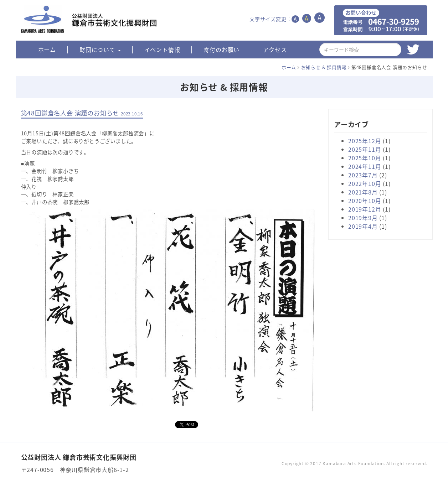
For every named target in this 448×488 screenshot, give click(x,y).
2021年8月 (363, 192)
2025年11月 (365, 149)
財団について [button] (100, 50)
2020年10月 (365, 201)
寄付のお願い (222, 50)
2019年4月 (363, 226)
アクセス (275, 50)
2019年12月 (365, 209)
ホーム (47, 50)
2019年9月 (363, 218)
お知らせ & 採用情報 (324, 67)
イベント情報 (162, 50)
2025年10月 (365, 158)
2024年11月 (365, 166)
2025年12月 (365, 141)
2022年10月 (365, 183)
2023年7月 (363, 175)
